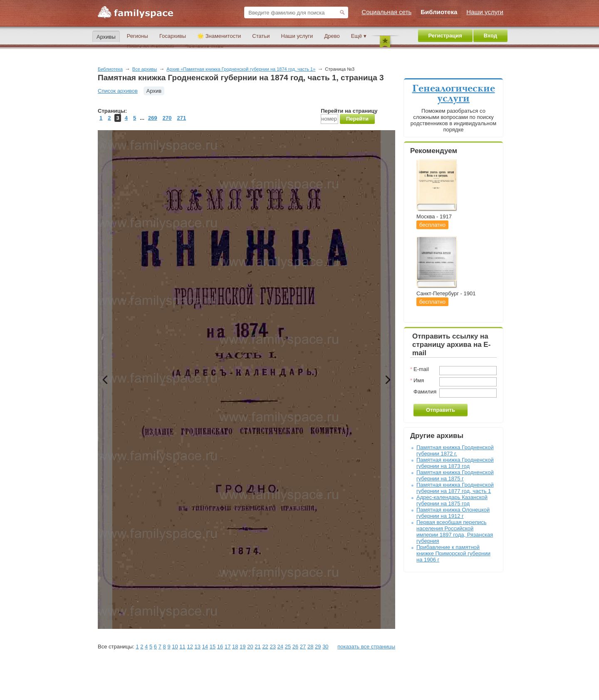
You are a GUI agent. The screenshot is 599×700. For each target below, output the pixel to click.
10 (175, 647)
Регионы (137, 36)
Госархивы (173, 36)
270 (167, 118)
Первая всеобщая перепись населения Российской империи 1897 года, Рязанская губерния (455, 532)
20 (250, 647)
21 (257, 647)
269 (153, 118)
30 (325, 647)
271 (181, 118)
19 (243, 647)
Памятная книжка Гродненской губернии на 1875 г (455, 475)
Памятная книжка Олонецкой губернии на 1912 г (453, 513)
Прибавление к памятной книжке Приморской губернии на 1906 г (453, 553)
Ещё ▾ (359, 36)
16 (220, 647)
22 (265, 647)
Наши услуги (297, 36)
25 (288, 647)
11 (182, 647)
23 (272, 647)
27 (303, 647)
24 (280, 647)
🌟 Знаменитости (219, 36)
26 (295, 647)
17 (228, 647)
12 (190, 647)
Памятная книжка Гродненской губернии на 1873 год (455, 463)
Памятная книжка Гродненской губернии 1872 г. (455, 450)
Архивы (106, 37)
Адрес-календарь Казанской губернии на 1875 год (452, 500)
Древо (332, 36)
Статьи (261, 36)
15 (213, 647)
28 (310, 647)
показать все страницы (366, 647)
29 (318, 647)
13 (198, 647)
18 (235, 647)
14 (205, 647)
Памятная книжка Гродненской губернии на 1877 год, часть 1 (455, 488)
